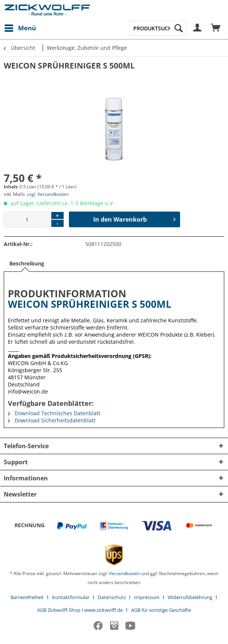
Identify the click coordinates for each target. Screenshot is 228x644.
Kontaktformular (71, 597)
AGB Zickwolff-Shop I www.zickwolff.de (80, 610)
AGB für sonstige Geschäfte (161, 610)
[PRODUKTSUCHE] (158, 28)
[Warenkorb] (216, 28)
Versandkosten (124, 573)
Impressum (147, 597)
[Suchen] (179, 28)
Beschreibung (27, 263)
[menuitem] (20, 28)
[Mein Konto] (198, 28)
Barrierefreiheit (27, 597)
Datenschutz (112, 597)
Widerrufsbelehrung (190, 597)
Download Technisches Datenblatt (54, 413)
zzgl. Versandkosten (48, 194)
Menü (20, 27)
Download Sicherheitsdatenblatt (52, 420)
